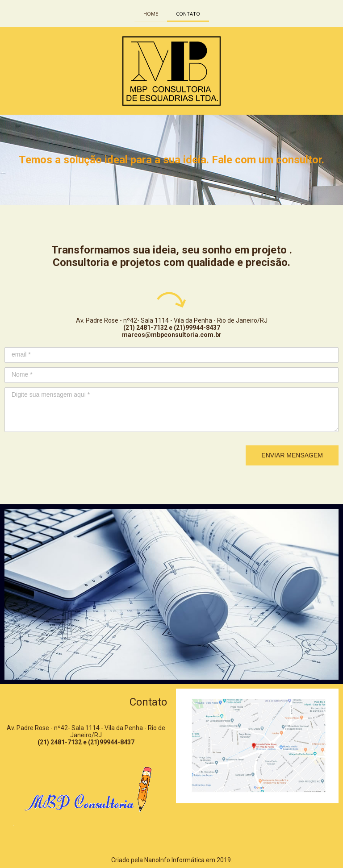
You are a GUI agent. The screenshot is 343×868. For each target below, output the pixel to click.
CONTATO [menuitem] (188, 14)
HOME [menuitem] (151, 14)
